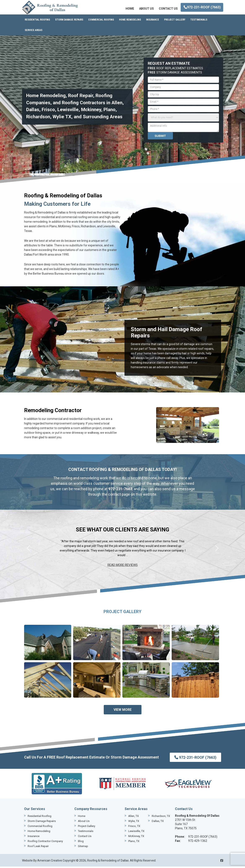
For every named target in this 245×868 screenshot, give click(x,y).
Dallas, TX (158, 822)
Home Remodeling (39, 833)
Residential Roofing (40, 817)
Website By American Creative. (42, 862)
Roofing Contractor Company (45, 843)
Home (82, 817)
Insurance (34, 838)
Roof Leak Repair (38, 848)
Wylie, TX (134, 822)
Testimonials (86, 833)
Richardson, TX (161, 817)
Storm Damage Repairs (42, 822)
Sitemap (83, 848)
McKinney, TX (136, 838)
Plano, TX (134, 843)
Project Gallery (87, 827)
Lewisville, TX (136, 833)
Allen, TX (134, 817)
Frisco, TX (134, 827)
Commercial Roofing (40, 827)
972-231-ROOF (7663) (202, 7)
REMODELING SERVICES (47, 176)
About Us (84, 822)
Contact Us (85, 838)
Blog (81, 843)
